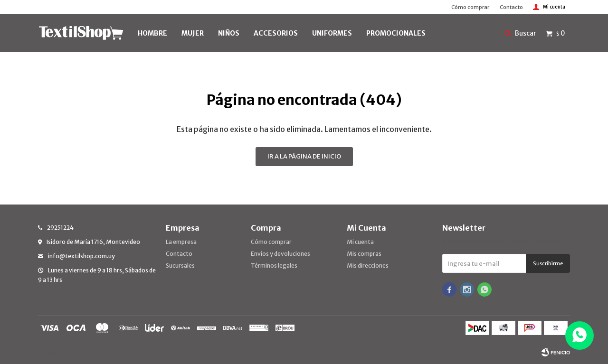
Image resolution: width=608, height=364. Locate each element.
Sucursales (180, 266)
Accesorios (276, 33)
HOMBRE (152, 33)
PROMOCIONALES (396, 33)
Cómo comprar (470, 7)
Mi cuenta (360, 242)
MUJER (193, 33)
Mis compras (364, 254)
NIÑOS (229, 33)
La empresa (181, 242)
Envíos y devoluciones (280, 254)
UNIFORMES (332, 33)
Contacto (511, 7)
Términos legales (274, 266)
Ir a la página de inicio (304, 156)
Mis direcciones (368, 266)
